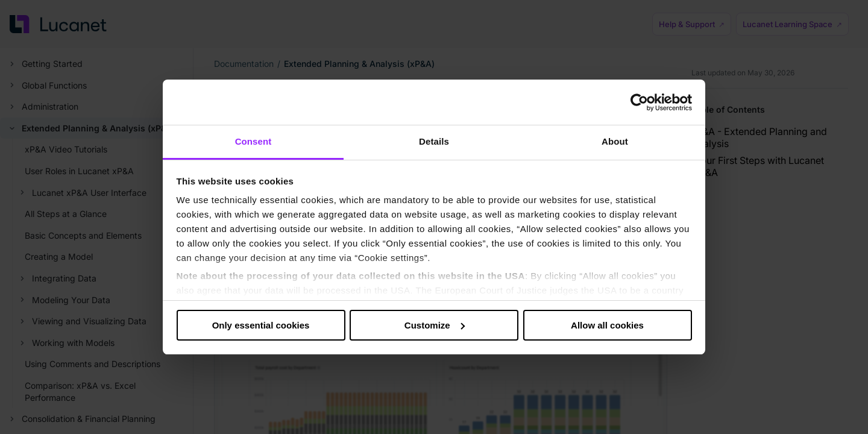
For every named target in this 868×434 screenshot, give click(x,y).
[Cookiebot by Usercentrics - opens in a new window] (639, 102)
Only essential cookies (261, 325)
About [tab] (615, 141)
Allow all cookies (607, 325)
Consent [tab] (253, 141)
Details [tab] (434, 141)
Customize (435, 325)
